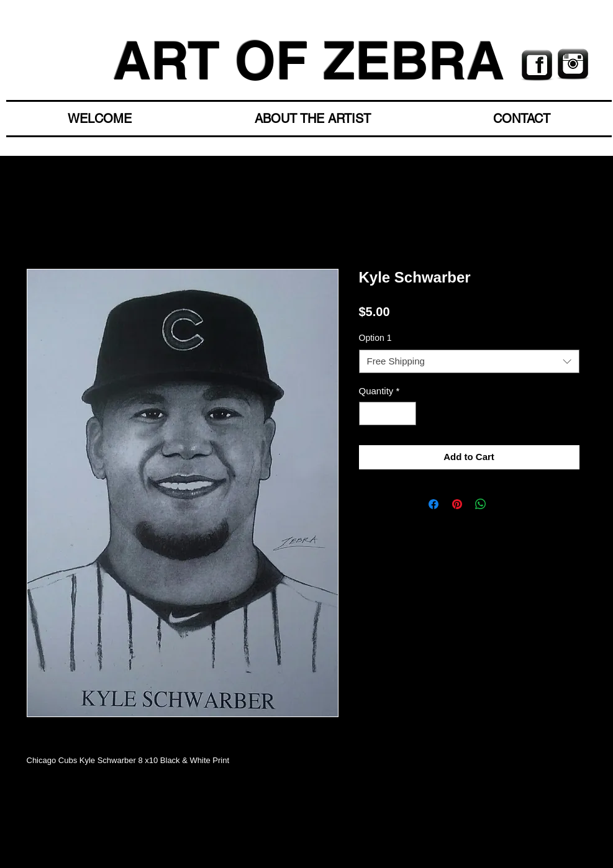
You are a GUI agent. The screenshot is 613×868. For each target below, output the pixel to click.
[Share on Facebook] (434, 504)
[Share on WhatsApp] (481, 504)
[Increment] (406, 414)
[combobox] (469, 361)
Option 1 (375, 338)
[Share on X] (504, 504)
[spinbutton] (387, 414)
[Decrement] (369, 414)
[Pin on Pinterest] (457, 504)
